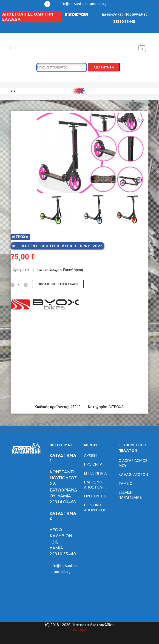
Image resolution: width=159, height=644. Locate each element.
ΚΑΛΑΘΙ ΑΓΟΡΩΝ (133, 475)
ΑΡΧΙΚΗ (90, 455)
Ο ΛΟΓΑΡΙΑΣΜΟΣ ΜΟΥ (133, 463)
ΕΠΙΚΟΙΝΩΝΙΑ (77, 14)
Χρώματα (21, 270)
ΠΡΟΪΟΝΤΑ (93, 464)
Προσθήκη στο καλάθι (58, 284)
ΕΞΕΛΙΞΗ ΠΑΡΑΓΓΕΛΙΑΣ (130, 495)
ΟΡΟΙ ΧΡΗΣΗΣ (96, 496)
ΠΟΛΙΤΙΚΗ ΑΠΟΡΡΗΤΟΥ (95, 508)
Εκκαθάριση (73, 270)
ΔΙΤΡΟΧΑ (20, 237)
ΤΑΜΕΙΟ (125, 483)
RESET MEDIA (80, 630)
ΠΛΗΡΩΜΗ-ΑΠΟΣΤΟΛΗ (94, 485)
